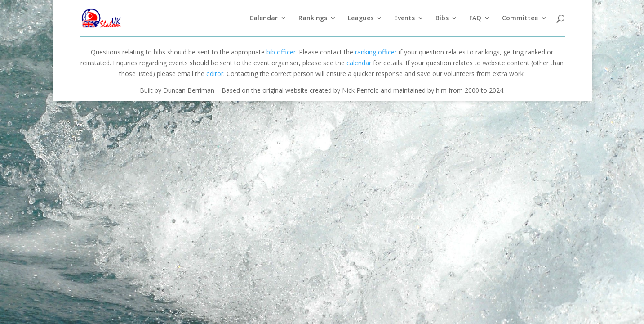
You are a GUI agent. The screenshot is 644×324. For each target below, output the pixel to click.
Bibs (442, 18)
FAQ (475, 18)
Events (404, 18)
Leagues (361, 18)
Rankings (313, 18)
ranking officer (376, 52)
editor (215, 74)
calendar (359, 63)
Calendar (264, 18)
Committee (520, 18)
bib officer (281, 52)
